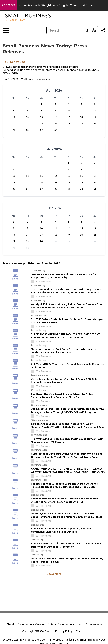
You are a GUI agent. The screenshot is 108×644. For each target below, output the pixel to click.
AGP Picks (9, 5)
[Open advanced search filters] (94, 30)
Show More (54, 574)
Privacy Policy (64, 631)
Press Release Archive (31, 624)
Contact (81, 631)
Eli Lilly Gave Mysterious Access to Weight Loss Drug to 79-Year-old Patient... (53, 5)
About (10, 624)
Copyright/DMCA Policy (37, 631)
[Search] (65, 30)
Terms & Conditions (90, 624)
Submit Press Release (61, 624)
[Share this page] (103, 30)
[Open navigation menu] (6, 30)
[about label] (33, 282)
